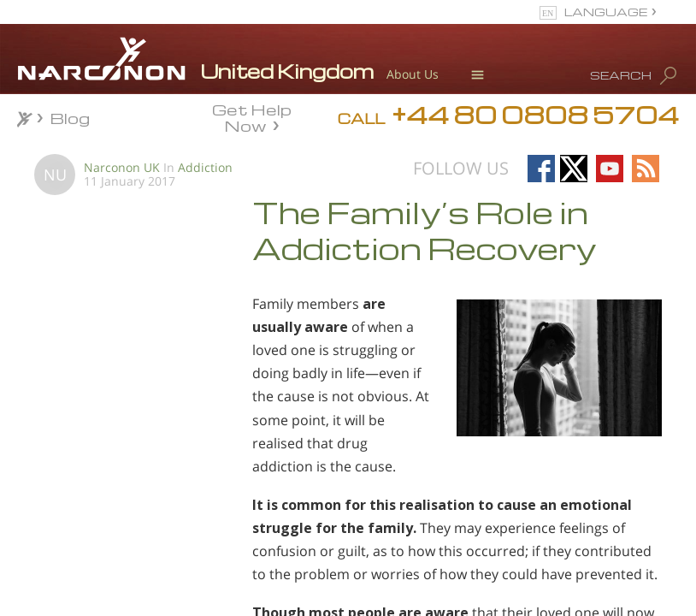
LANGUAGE (606, 12)
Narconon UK (122, 167)
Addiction (205, 167)
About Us (413, 74)
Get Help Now (252, 116)
